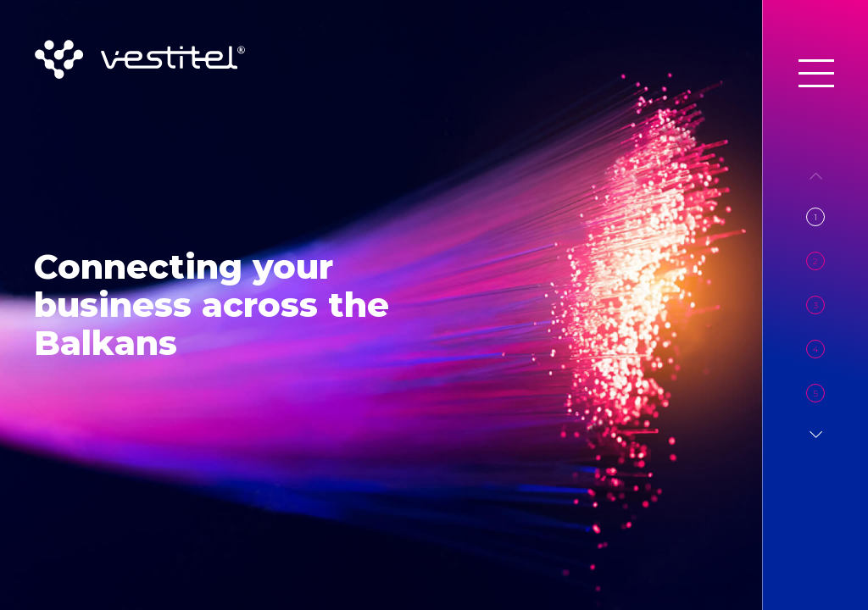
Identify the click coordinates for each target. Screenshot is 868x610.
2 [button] (815, 261)
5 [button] (816, 394)
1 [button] (815, 217)
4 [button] (815, 349)
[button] (816, 434)
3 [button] (816, 305)
